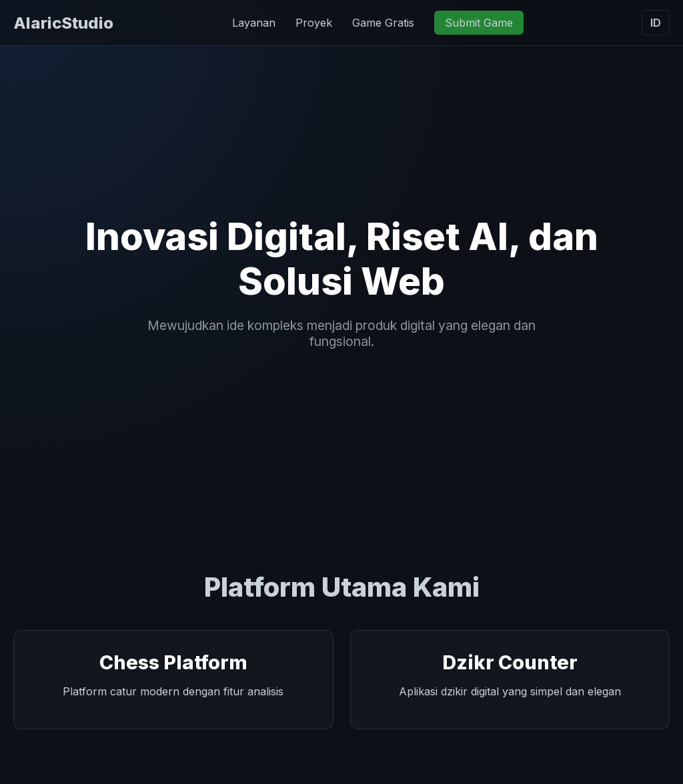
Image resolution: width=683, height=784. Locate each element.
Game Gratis (383, 23)
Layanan (254, 23)
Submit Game (479, 23)
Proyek (314, 23)
